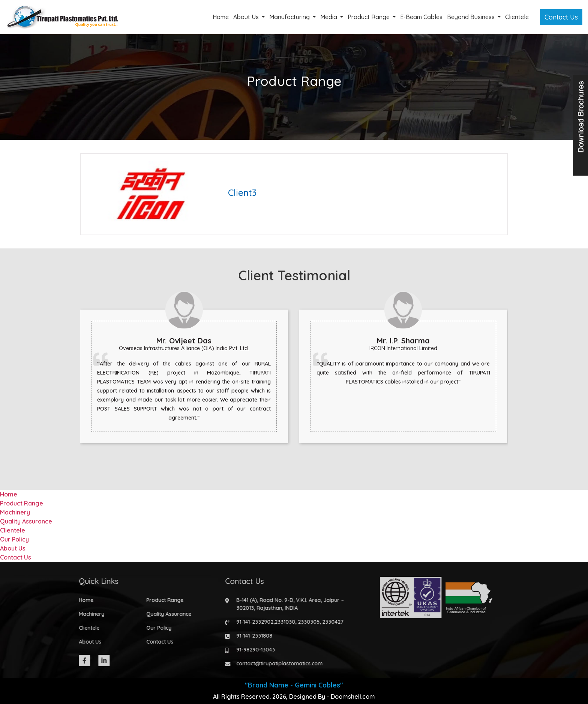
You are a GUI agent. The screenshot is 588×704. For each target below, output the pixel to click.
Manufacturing (290, 17)
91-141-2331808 (251, 636)
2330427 (329, 622)
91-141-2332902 (251, 622)
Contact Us (561, 17)
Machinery (15, 512)
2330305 (305, 622)
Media (329, 17)
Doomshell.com (353, 696)
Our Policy (14, 539)
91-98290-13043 (252, 650)
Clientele (517, 17)
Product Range (369, 17)
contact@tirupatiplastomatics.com (276, 663)
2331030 (281, 622)
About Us (247, 17)
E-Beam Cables (421, 17)
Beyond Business (472, 17)
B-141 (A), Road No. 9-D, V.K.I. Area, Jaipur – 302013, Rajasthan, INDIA (287, 604)
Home (221, 17)
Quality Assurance (26, 521)
